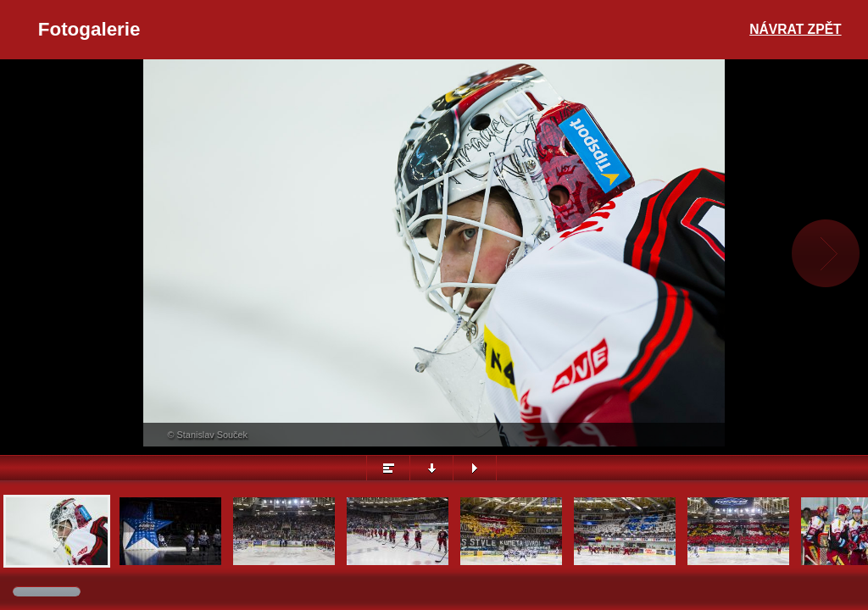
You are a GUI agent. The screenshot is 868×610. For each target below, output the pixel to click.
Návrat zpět (795, 29)
